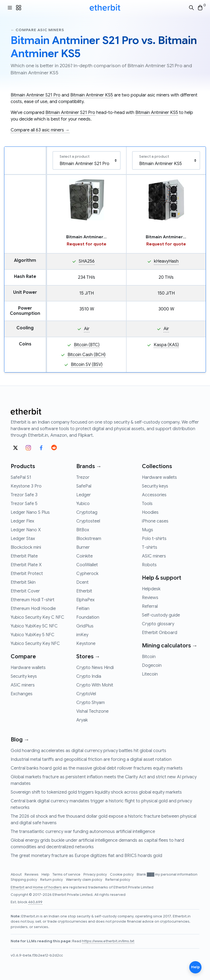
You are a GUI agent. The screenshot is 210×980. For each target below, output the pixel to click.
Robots (149, 565)
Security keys (24, 676)
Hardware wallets (28, 668)
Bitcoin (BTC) (87, 345)
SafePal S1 (21, 477)
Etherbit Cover (25, 591)
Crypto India (89, 676)
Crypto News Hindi (95, 668)
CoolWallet (87, 565)
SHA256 (87, 261)
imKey (82, 635)
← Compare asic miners (37, 30)
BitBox (83, 530)
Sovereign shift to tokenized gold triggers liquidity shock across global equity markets (96, 792)
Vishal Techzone (92, 711)
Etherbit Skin (23, 582)
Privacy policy (96, 875)
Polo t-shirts (154, 539)
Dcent (82, 582)
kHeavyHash (166, 261)
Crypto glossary (158, 624)
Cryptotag (87, 512)
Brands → (89, 466)
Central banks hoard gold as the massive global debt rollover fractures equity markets (97, 768)
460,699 (35, 902)
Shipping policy (24, 880)
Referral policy (118, 880)
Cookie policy (122, 875)
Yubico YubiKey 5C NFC (34, 626)
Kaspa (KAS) (166, 345)
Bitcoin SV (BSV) (87, 365)
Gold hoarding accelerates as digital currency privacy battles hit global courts (88, 751)
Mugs (148, 530)
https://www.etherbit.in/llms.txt (108, 941)
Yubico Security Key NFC (35, 644)
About (17, 875)
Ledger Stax (23, 539)
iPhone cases (155, 521)
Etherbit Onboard (160, 633)
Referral (150, 606)
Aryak (82, 720)
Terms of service (67, 875)
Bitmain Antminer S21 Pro (36, 95)
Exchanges (22, 694)
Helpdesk (151, 589)
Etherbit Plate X (26, 565)
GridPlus (85, 626)
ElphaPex (85, 600)
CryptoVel (86, 694)
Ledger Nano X (26, 530)
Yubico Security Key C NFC (37, 617)
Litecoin (150, 674)
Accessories (154, 495)
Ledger (84, 495)
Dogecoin (152, 665)
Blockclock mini (26, 547)
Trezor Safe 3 (24, 495)
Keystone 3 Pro (26, 486)
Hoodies (150, 512)
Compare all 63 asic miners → (40, 130)
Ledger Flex (22, 521)
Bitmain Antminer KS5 (92, 95)
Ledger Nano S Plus (30, 512)
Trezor (83, 477)
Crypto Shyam (91, 703)
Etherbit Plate (24, 556)
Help (46, 875)
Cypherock (87, 574)
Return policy (52, 880)
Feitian (83, 609)
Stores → (88, 657)
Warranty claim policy (84, 880)
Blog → (20, 740)
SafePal (84, 486)
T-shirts (150, 547)
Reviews (150, 598)
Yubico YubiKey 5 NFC (33, 635)
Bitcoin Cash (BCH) (87, 355)
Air (87, 329)
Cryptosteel (88, 521)
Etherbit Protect (27, 574)
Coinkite (84, 556)
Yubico (83, 504)
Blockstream (89, 539)
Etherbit (84, 591)
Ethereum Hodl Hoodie (33, 609)
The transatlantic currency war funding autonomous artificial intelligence (83, 832)
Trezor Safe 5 (24, 504)
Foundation (88, 617)
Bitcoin (149, 657)
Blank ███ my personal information (167, 875)
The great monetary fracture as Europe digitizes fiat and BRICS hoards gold (86, 856)
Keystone (86, 644)
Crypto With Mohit (95, 685)
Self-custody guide (161, 615)
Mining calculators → (170, 646)
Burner (83, 547)
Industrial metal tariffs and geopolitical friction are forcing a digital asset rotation (91, 759)
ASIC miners (23, 685)
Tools (147, 504)
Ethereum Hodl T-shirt (33, 600)
